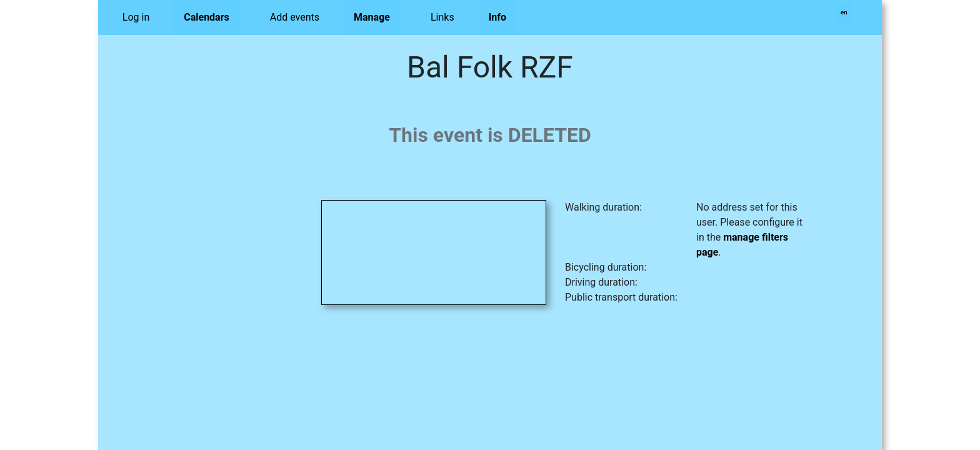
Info (497, 17)
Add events (295, 17)
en (844, 12)
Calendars (207, 17)
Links (442, 17)
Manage (372, 17)
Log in (136, 17)
